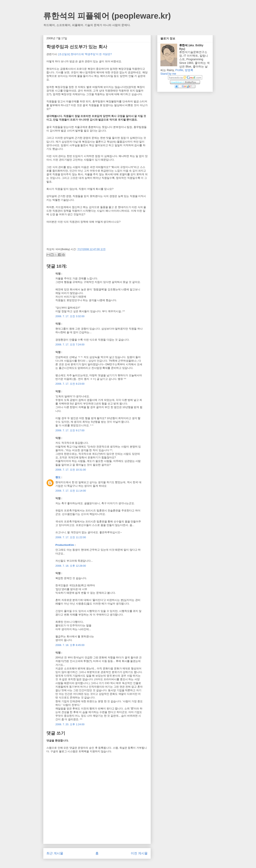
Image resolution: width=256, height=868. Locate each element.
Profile (179, 70)
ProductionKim (65, 545)
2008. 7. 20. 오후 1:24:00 (70, 724)
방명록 (189, 70)
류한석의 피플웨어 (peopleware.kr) (107, 16)
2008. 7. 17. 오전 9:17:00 (70, 430)
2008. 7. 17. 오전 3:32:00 (70, 316)
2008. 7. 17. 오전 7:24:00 (70, 344)
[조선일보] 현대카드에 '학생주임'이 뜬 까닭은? (85, 54)
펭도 (58, 477)
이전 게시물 (139, 853)
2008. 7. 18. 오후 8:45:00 (70, 645)
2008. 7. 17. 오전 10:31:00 (71, 470)
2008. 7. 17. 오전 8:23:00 (70, 384)
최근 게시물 (55, 853)
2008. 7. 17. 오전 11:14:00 (71, 491)
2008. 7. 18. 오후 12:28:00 (71, 566)
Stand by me (168, 74)
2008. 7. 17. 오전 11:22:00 (71, 537)
